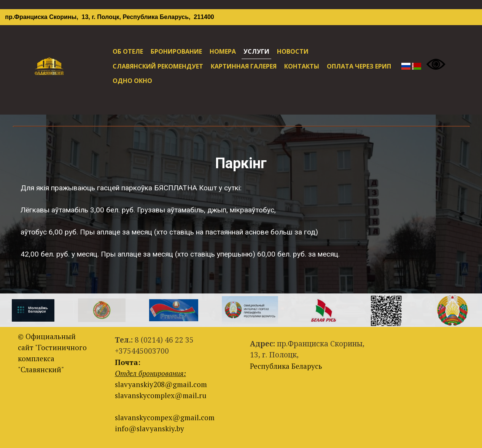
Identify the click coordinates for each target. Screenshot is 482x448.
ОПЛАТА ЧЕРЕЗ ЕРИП (359, 66)
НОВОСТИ (293, 51)
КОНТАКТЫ (302, 66)
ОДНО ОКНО (132, 81)
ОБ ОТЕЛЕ (128, 51)
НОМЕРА (223, 51)
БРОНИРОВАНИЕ (176, 51)
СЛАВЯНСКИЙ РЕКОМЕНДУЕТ (158, 66)
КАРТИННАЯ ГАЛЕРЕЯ (244, 66)
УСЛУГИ (256, 51)
